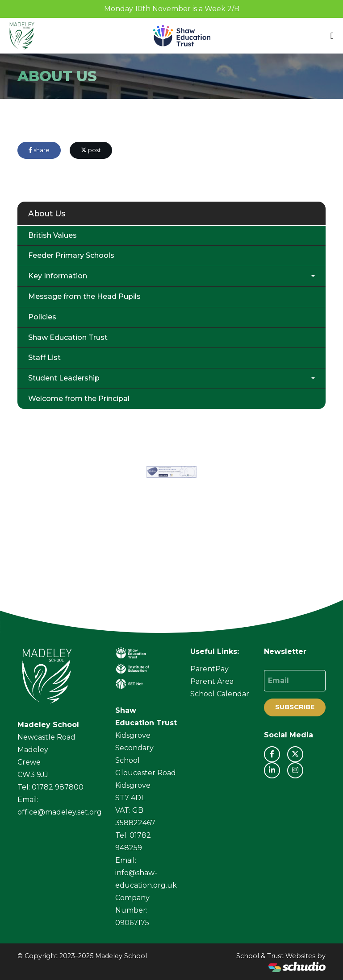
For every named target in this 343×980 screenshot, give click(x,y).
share (39, 150)
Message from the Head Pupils (84, 296)
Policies (42, 317)
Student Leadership (64, 378)
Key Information (58, 276)
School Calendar (220, 694)
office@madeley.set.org (60, 812)
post (91, 150)
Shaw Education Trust (68, 337)
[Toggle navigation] (332, 36)
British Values (52, 235)
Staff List (44, 358)
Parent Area (212, 681)
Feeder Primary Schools (71, 255)
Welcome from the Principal (79, 399)
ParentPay (209, 669)
